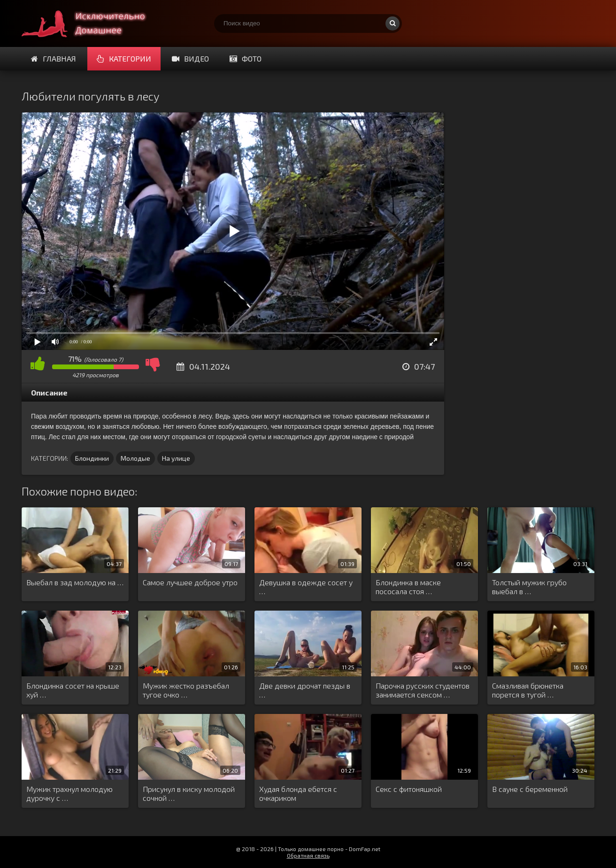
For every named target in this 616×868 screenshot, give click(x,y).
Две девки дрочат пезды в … (305, 690)
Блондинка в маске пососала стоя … (408, 587)
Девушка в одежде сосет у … (306, 587)
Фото (246, 58)
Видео (190, 58)
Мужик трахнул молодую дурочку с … (69, 793)
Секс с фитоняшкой (409, 789)
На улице (176, 458)
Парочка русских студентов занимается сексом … (423, 690)
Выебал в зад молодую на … (75, 582)
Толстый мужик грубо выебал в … (529, 587)
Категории (124, 58)
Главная (54, 58)
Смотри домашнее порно (92, 23)
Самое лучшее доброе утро (190, 582)
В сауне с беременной (530, 789)
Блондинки (92, 458)
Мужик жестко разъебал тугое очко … (186, 690)
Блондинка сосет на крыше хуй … (73, 690)
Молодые (135, 458)
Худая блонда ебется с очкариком (298, 793)
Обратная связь (308, 855)
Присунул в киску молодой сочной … (189, 793)
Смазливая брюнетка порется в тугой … (528, 690)
